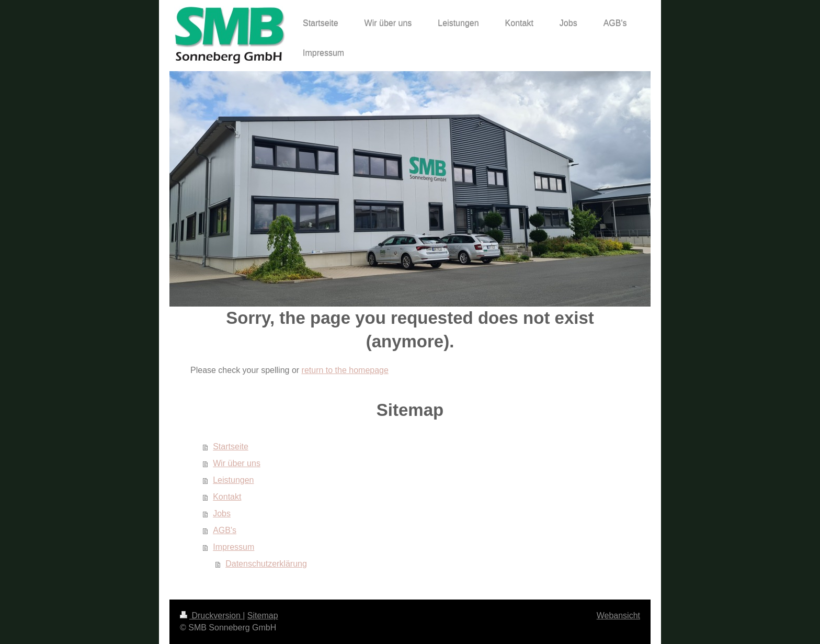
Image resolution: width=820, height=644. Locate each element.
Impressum (234, 547)
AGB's (225, 530)
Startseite (231, 447)
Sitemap (263, 615)
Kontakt (227, 497)
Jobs (222, 513)
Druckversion (211, 615)
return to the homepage (345, 370)
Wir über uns (237, 463)
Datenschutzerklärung (266, 564)
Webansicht (618, 615)
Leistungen (233, 480)
